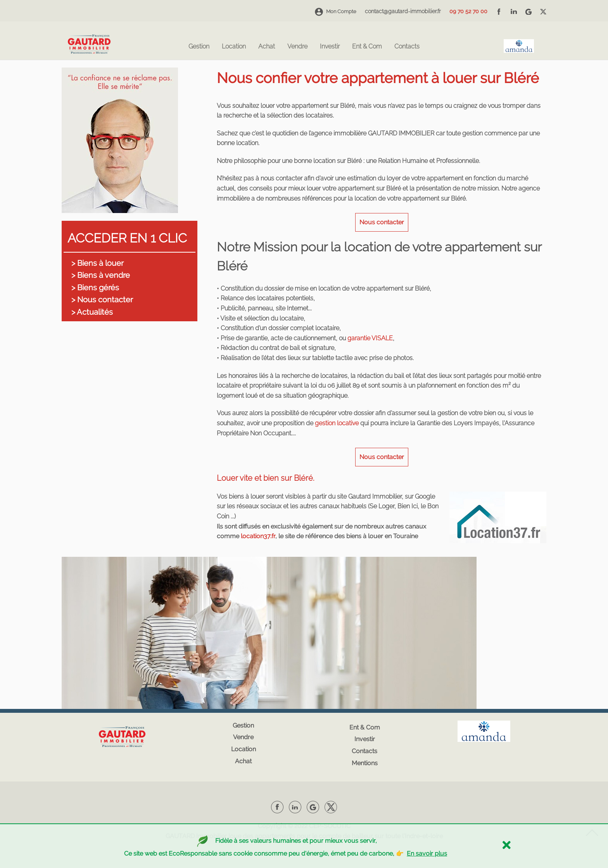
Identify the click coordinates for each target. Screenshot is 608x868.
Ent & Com (367, 47)
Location (234, 47)
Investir (330, 47)
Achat (267, 47)
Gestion (199, 47)
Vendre (297, 47)
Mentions (365, 763)
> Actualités (92, 312)
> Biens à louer (98, 263)
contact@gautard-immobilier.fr (403, 11)
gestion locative (337, 423)
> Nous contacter (102, 300)
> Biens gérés (95, 288)
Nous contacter (382, 222)
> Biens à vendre (101, 275)
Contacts (407, 47)
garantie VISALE (370, 338)
